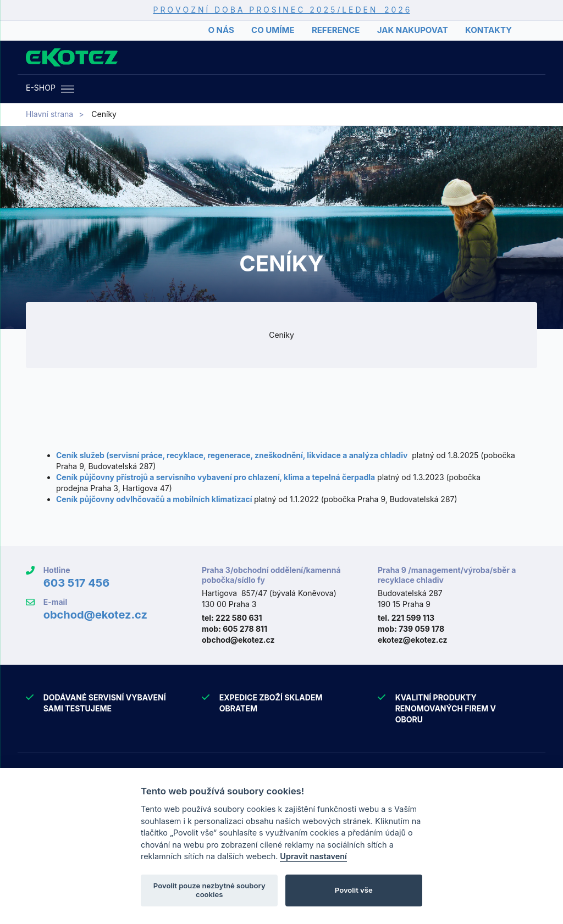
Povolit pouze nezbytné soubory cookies (209, 890)
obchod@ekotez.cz (95, 615)
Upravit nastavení (313, 856)
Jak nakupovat (413, 30)
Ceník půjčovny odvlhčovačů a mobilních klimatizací (154, 499)
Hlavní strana (49, 114)
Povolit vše (354, 890)
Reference (336, 30)
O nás (221, 30)
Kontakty (489, 30)
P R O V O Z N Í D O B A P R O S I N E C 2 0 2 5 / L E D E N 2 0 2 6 (282, 10)
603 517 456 (77, 583)
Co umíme (273, 30)
